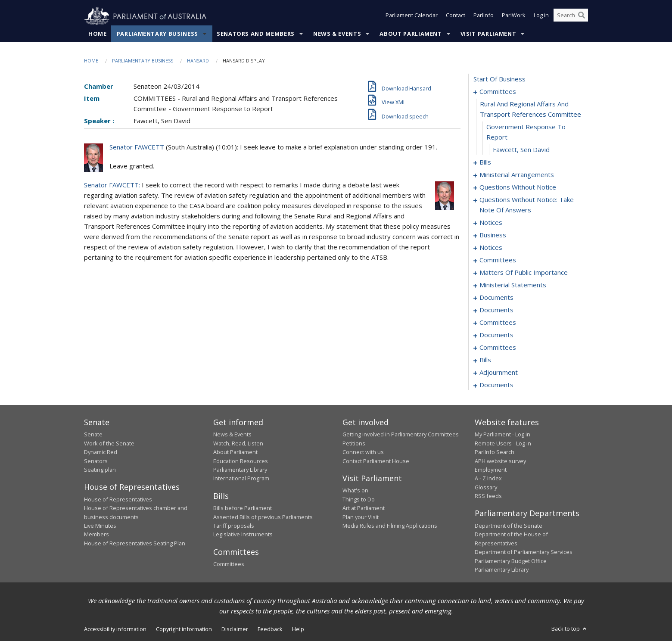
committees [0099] (498, 348)
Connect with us (363, 452)
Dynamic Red (101, 452)
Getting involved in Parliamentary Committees (401, 435)
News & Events (337, 34)
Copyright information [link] (184, 629)
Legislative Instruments (243, 535)
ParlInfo (484, 16)
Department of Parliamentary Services (524, 552)
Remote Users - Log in (503, 443)
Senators (96, 461)
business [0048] (493, 235)
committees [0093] (498, 323)
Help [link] (298, 629)
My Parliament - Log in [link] (502, 435)
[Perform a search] (582, 16)
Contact (456, 16)
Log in (541, 16)
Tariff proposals (234, 526)
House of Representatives (118, 499)
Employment (491, 470)
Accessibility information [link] (115, 629)
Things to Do (359, 499)
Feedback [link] (270, 629)
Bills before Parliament (243, 508)
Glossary (486, 487)
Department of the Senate (509, 526)
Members (96, 535)
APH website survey (500, 461)
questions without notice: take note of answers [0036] (527, 205)
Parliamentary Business (157, 34)
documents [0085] (496, 310)
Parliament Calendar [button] (412, 16)
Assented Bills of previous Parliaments (263, 517)
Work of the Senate (109, 443)
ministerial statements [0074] (513, 285)
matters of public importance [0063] (524, 273)
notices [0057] (491, 248)
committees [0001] (498, 92)
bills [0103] (485, 360)
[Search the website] (571, 16)
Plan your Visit (361, 517)
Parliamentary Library (240, 470)
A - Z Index (488, 479)
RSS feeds (488, 496)
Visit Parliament (488, 34)
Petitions (354, 443)
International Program (241, 479)
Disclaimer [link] (235, 629)
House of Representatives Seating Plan (135, 543)
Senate (93, 435)
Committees (229, 564)
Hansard (198, 61)
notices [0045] (491, 223)
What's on (355, 491)
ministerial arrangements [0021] (517, 175)
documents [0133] (496, 385)
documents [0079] (496, 298)
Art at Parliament (364, 508)
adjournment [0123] (499, 373)
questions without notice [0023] (518, 187)
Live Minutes (100, 526)
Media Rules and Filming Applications (390, 526)
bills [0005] (485, 162)
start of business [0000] (499, 79)
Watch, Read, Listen (238, 443)
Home (98, 34)
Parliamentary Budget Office (511, 561)
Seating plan (100, 470)
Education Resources (241, 461)
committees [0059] (498, 260)
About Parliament (411, 34)
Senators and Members (256, 34)
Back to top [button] (570, 629)
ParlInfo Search (495, 452)
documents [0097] (496, 335)
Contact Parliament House (376, 461)
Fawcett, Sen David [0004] (521, 150)
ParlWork (514, 16)
